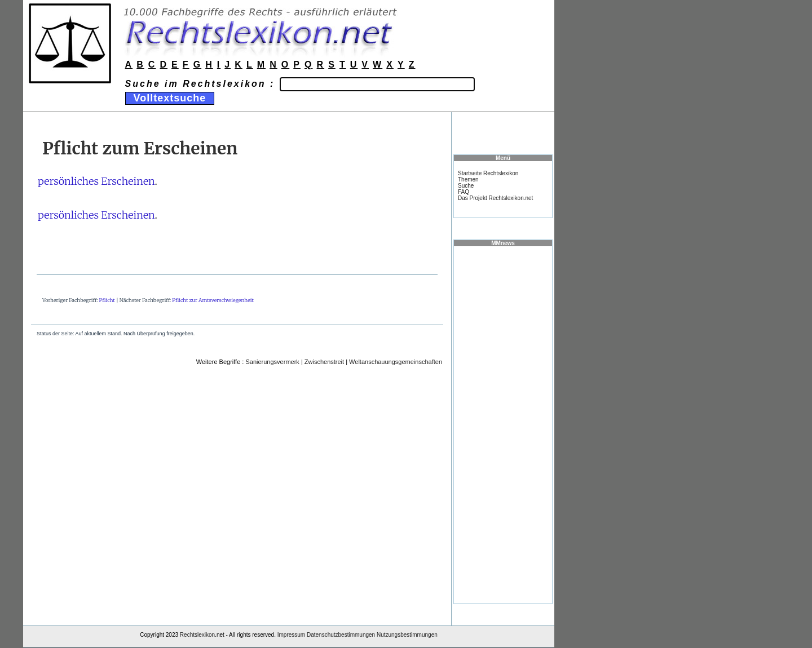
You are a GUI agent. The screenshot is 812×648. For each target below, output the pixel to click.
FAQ (464, 192)
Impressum (291, 635)
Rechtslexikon (197, 635)
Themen (468, 179)
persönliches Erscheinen (96, 181)
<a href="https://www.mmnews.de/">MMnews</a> (503, 424)
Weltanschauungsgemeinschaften (396, 362)
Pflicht (107, 300)
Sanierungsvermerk (272, 362)
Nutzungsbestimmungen (407, 635)
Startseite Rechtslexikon (488, 173)
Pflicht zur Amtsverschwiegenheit (213, 300)
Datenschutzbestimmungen (341, 635)
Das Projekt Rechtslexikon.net (495, 198)
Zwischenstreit (324, 362)
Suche (466, 186)
